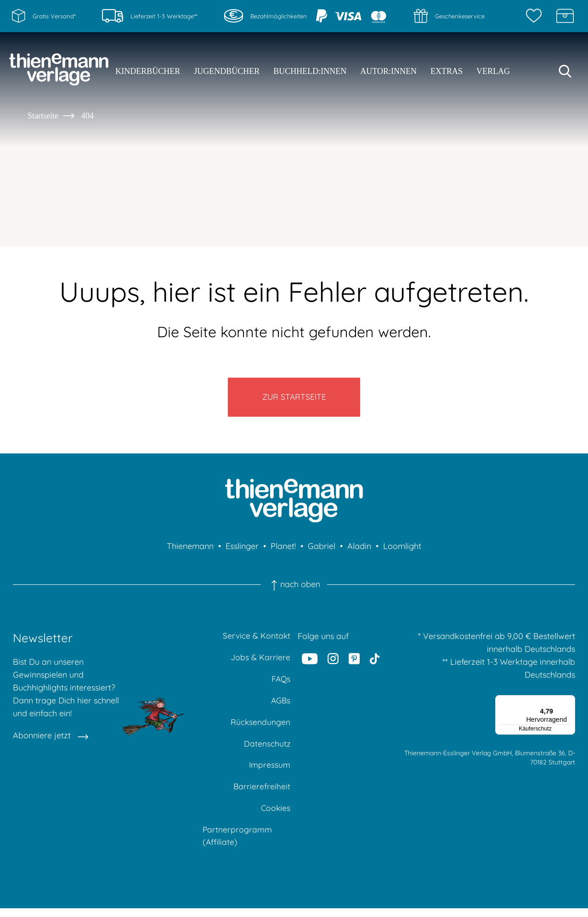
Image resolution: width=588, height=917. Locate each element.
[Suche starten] (565, 71)
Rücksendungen (260, 727)
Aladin (359, 549)
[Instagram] (334, 662)
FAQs (280, 683)
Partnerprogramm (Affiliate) (237, 844)
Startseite (43, 116)
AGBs (280, 705)
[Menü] (570, 704)
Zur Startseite (294, 399)
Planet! (283, 549)
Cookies (275, 816)
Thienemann (190, 549)
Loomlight (402, 549)
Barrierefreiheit (262, 794)
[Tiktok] (375, 662)
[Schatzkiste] (565, 16)
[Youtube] (310, 662)
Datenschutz (267, 750)
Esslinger (242, 549)
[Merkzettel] (536, 16)
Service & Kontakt (256, 639)
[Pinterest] (354, 662)
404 (88, 116)
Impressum (269, 772)
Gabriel (322, 549)
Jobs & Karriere (260, 661)
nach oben (294, 588)
